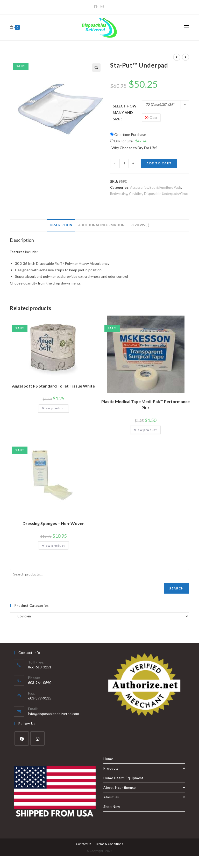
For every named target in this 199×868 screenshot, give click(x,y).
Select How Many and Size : (125, 112)
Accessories (139, 187)
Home (108, 759)
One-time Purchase (128, 134)
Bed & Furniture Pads (165, 187)
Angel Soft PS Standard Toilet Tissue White (53, 386)
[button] (96, 68)
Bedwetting (119, 194)
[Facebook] (96, 6)
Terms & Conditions (109, 844)
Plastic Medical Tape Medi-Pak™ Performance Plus (145, 404)
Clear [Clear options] (154, 118)
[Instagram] (102, 6)
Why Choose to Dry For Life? (134, 148)
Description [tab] (61, 225)
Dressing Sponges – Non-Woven (54, 523)
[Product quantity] (124, 163)
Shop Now (112, 807)
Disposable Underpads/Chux (166, 194)
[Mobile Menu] (187, 27)
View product (54, 408)
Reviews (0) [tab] (140, 225)
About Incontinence (144, 787)
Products (144, 768)
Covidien (136, 194)
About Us (144, 797)
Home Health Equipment (123, 778)
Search (176, 588)
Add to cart (159, 163)
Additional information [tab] (101, 225)
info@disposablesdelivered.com (54, 714)
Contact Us (84, 844)
